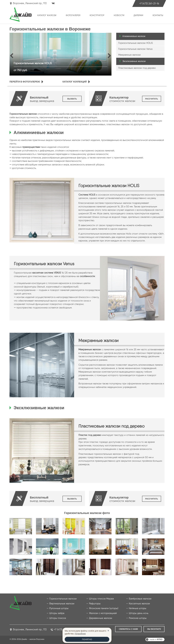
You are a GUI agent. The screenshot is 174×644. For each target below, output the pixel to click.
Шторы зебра (57, 613)
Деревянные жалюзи (101, 618)
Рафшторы (95, 603)
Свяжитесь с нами (128, 629)
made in (156, 639)
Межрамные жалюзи (129, 55)
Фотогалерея (73, 15)
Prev (13, 56)
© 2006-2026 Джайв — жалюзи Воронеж (27, 639)
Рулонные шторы (59, 608)
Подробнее (80, 634)
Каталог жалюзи (47, 15)
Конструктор (97, 15)
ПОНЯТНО (87, 639)
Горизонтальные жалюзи (63, 599)
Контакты (158, 15)
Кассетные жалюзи (139, 603)
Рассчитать (152, 99)
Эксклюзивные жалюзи (134, 61)
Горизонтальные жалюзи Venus (135, 49)
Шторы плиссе (58, 618)
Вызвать (72, 99)
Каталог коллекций (75, 82)
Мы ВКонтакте (154, 629)
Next (110, 56)
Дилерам (138, 15)
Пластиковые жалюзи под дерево (137, 68)
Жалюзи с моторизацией (103, 613)
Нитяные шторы (138, 608)
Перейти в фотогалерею (25, 82)
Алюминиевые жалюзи (134, 36)
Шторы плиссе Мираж (101, 599)
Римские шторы (138, 618)
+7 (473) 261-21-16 (149, 3)
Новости (119, 15)
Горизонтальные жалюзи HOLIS (136, 43)
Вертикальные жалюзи (62, 603)
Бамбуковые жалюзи (140, 599)
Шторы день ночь (139, 613)
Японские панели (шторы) (104, 608)
